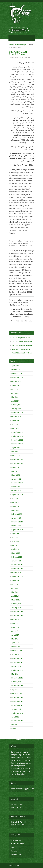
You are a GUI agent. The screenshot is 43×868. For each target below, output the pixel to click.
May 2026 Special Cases (21, 338)
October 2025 (16, 381)
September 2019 (17, 530)
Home (11, 45)
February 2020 (17, 514)
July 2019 (15, 537)
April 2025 (15, 401)
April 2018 (15, 596)
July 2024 (15, 424)
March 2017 (16, 647)
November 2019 (17, 522)
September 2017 (17, 623)
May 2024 (15, 428)
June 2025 (15, 393)
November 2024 (17, 413)
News (13, 847)
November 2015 (17, 678)
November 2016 (17, 662)
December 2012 (17, 701)
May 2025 (15, 397)
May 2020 (15, 502)
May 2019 (15, 545)
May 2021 (15, 471)
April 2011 (15, 728)
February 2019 (17, 557)
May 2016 (15, 674)
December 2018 (17, 565)
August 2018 (16, 580)
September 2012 (17, 713)
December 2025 (17, 378)
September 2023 (17, 436)
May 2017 (15, 639)
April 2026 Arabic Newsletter (22, 353)
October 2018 (16, 573)
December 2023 (17, 432)
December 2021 (17, 459)
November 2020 (17, 487)
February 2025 (17, 405)
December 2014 (17, 686)
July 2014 (15, 690)
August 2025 (16, 385)
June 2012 (15, 717)
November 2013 (17, 697)
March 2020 (16, 510)
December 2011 (17, 721)
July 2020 (15, 498)
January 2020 (16, 518)
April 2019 (15, 549)
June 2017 (15, 635)
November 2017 (17, 615)
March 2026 (16, 370)
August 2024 (16, 420)
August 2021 (16, 467)
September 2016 (17, 670)
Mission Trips (16, 840)
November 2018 (17, 569)
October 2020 (16, 491)
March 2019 (16, 553)
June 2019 (15, 541)
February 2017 (17, 651)
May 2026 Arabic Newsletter (22, 342)
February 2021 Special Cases (18, 53)
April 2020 (15, 506)
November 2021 (17, 463)
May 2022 (15, 452)
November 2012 (17, 705)
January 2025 (16, 409)
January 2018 (16, 608)
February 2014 (17, 694)
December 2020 (17, 483)
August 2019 (16, 534)
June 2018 (15, 588)
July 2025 (15, 389)
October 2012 (16, 709)
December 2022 (17, 440)
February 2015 (17, 682)
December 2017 (17, 612)
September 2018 (17, 576)
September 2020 (17, 495)
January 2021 (16, 479)
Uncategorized (16, 854)
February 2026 (17, 374)
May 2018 (15, 592)
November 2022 (17, 444)
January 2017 (16, 654)
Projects (14, 851)
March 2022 (16, 456)
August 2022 (16, 448)
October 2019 (16, 526)
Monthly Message (20, 45)
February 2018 (17, 604)
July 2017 (15, 631)
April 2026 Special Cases (21, 349)
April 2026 (15, 366)
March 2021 (16, 475)
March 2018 (16, 600)
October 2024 (16, 417)
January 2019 (16, 561)
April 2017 (15, 643)
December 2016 (17, 658)
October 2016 (16, 666)
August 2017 (16, 627)
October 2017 (16, 619)
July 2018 (15, 584)
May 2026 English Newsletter (22, 345)
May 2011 (15, 725)
